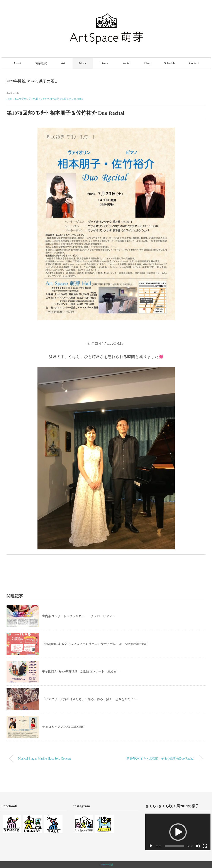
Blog (147, 63)
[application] (178, 832)
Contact (194, 63)
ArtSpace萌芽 (107, 865)
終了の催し (49, 81)
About (17, 63)
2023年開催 (16, 81)
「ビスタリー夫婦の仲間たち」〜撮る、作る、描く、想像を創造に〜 (89, 699)
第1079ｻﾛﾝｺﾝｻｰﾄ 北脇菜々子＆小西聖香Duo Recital (160, 758)
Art (63, 63)
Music (83, 63)
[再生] (151, 846)
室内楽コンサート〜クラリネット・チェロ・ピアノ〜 (79, 616)
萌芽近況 (41, 63)
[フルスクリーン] (205, 846)
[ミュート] (198, 846)
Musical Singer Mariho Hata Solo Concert (44, 758)
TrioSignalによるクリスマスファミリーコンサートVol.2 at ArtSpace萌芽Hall (95, 644)
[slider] (174, 846)
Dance (105, 63)
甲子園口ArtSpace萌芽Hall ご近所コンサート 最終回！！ (82, 671)
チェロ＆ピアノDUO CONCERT (63, 727)
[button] (178, 832)
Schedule (170, 63)
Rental (126, 63)
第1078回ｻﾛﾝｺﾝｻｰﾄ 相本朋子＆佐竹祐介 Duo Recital (56, 99)
